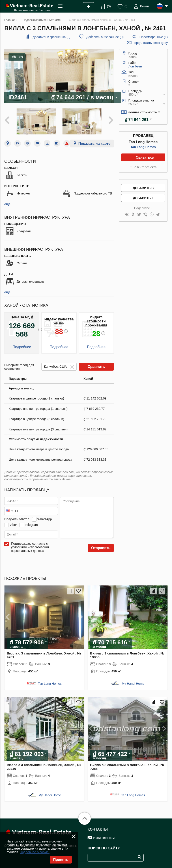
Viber (13, 525)
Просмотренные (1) (154, 37)
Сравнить (96, 367)
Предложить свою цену (151, 43)
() (109, 6)
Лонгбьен (135, 66)
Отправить (101, 548)
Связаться (145, 157)
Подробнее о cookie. (35, 852)
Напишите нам (104, 838)
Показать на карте (94, 144)
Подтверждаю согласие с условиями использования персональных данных (30, 547)
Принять (61, 860)
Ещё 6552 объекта (143, 167)
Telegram (31, 525)
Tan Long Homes (143, 147)
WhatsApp (45, 519)
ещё (7, 204)
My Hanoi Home (133, 684)
